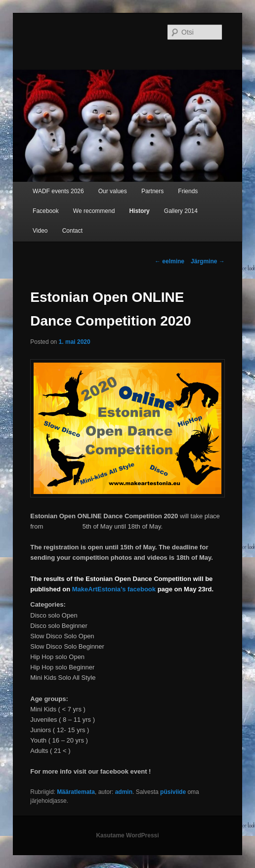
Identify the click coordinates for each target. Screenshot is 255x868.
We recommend (94, 211)
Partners (152, 191)
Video (40, 231)
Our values (113, 191)
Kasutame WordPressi (127, 835)
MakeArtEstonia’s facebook (114, 589)
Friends (188, 191)
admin (124, 792)
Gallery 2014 (181, 211)
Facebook (46, 211)
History (139, 211)
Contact (72, 231)
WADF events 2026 (58, 191)
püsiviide (173, 792)
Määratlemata (76, 792)
